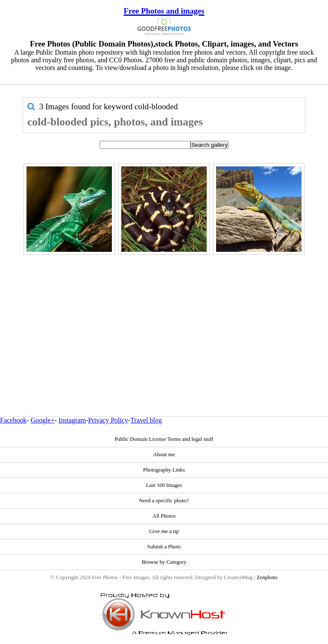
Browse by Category (164, 562)
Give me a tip (164, 531)
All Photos (164, 516)
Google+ (43, 420)
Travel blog (146, 420)
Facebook (13, 420)
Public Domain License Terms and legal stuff (164, 439)
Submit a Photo (164, 547)
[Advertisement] (164, 317)
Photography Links (164, 470)
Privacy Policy (108, 420)
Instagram (72, 420)
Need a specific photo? (164, 501)
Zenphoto (267, 577)
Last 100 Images (164, 485)
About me (164, 455)
